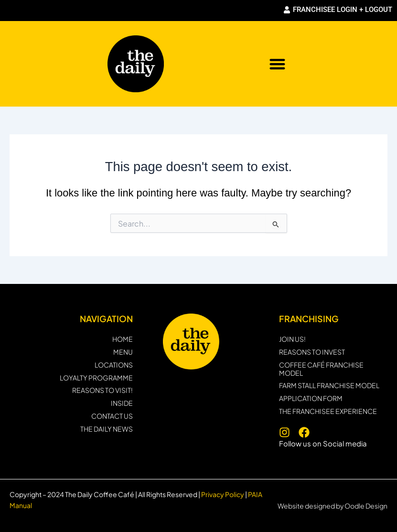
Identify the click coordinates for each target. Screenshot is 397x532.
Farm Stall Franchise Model (329, 385)
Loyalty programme (96, 378)
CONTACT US (112, 416)
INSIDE (122, 403)
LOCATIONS (114, 365)
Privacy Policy (222, 494)
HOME (123, 339)
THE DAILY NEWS (107, 429)
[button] (277, 64)
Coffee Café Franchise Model (321, 369)
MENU (123, 352)
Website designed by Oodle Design (333, 506)
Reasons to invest (312, 352)
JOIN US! (292, 339)
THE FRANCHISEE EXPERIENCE (328, 411)
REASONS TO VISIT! (102, 390)
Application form (311, 398)
